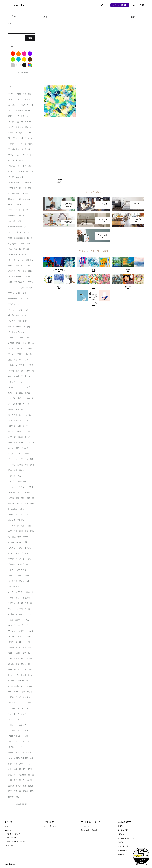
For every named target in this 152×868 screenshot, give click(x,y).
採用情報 (121, 854)
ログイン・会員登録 (120, 5)
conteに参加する (50, 826)
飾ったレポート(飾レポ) (89, 830)
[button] (59, 270)
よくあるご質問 (123, 830)
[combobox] (138, 17)
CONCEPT (8, 826)
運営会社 (121, 826)
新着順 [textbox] (134, 17)
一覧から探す (10, 846)
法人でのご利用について (126, 838)
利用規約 (121, 842)
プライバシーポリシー (125, 846)
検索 (30, 38)
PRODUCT (8, 830)
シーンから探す (11, 837)
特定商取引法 (122, 850)
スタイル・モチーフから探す (16, 842)
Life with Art (85, 826)
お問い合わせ (122, 834)
